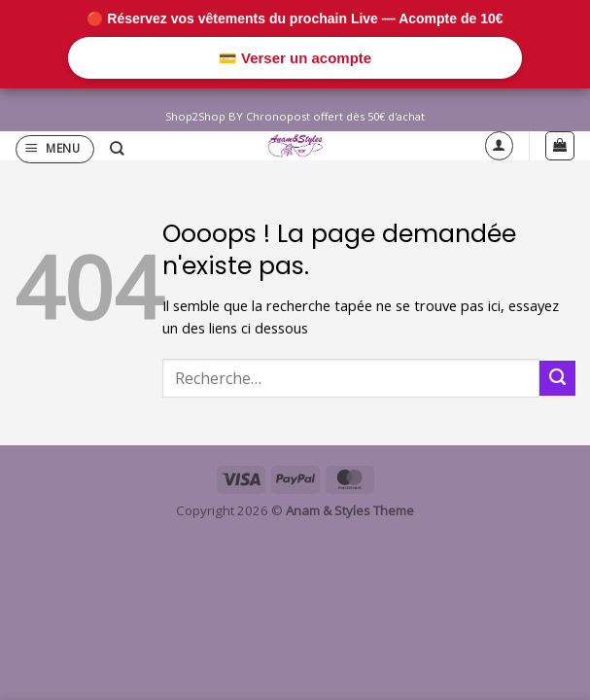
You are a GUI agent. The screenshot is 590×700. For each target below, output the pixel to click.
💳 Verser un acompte (295, 58)
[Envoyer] (557, 378)
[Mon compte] (499, 145)
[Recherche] (117, 149)
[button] (55, 149)
